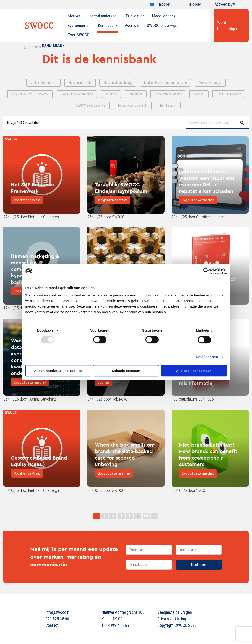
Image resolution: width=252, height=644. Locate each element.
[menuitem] (74, 16)
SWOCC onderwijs (162, 25)
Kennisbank (108, 25)
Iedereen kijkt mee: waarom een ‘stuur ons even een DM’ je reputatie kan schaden (207, 181)
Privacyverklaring (172, 619)
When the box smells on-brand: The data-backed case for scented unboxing (125, 454)
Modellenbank (164, 16)
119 (146, 516)
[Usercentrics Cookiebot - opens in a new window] (207, 271)
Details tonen (207, 357)
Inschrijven (199, 565)
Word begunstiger (227, 26)
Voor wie (132, 25)
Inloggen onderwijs (191, 5)
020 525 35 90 (57, 619)
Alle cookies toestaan (194, 371)
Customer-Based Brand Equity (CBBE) (39, 461)
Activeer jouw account (225, 5)
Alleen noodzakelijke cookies (58, 371)
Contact (52, 625)
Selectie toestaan (126, 371)
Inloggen (164, 5)
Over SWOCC (78, 35)
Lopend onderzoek (103, 16)
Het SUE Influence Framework (33, 188)
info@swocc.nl (58, 612)
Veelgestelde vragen (175, 612)
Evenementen (79, 25)
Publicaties (135, 16)
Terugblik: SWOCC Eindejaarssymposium (121, 188)
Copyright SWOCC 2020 (177, 625)
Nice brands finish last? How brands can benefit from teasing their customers (208, 454)
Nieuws (74, 16)
